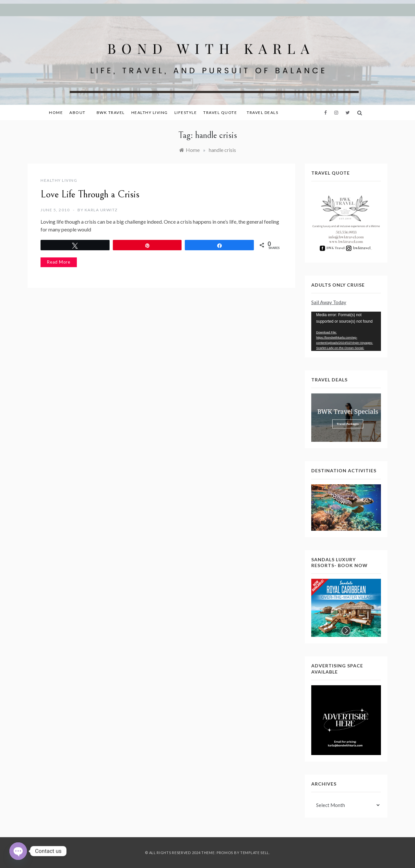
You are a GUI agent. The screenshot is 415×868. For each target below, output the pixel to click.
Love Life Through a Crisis (90, 194)
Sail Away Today (329, 302)
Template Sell (255, 853)
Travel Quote (220, 112)
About (80, 112)
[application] (346, 331)
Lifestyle (186, 112)
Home (56, 112)
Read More (59, 262)
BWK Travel (111, 112)
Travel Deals (262, 112)
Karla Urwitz (101, 210)
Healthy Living (150, 112)
